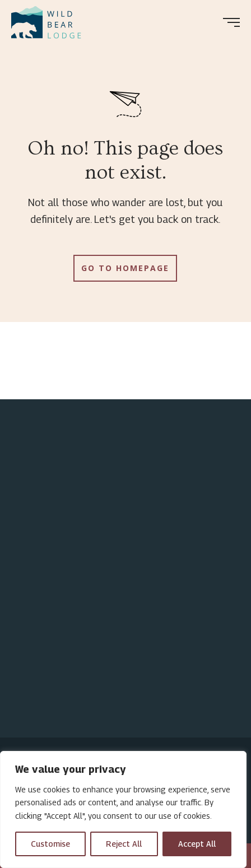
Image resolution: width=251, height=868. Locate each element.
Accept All (197, 844)
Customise (50, 844)
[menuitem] (51, 22)
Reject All (124, 844)
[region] (123, 809)
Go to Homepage (125, 268)
